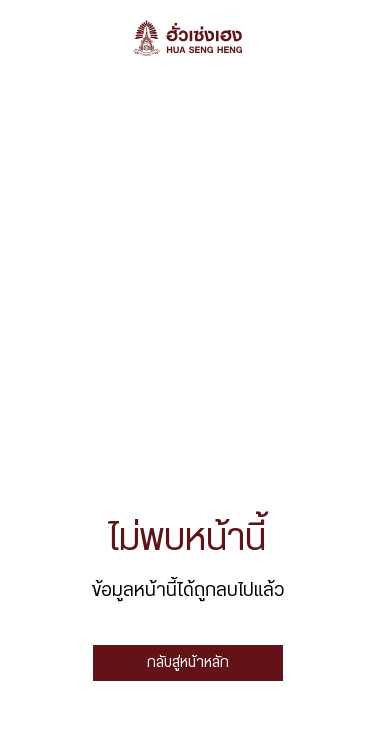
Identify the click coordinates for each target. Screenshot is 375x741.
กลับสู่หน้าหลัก (188, 663)
